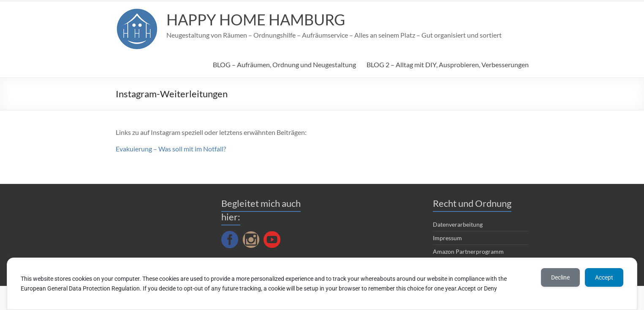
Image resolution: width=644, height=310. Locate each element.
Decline (560, 277)
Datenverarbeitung (458, 224)
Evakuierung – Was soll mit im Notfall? (171, 149)
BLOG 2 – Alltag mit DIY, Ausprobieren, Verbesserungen (448, 64)
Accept (604, 277)
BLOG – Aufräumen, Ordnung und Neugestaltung (284, 64)
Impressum (447, 238)
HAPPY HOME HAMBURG (256, 19)
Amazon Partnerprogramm (468, 251)
